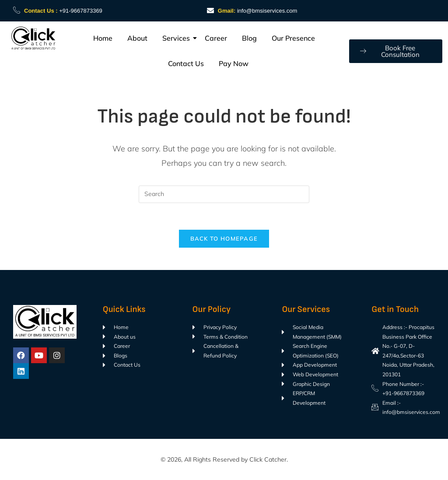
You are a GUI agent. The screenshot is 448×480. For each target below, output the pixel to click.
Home (103, 38)
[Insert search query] (224, 194)
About (137, 38)
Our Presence (293, 38)
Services (178, 38)
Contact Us (186, 63)
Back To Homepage (224, 238)
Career (216, 38)
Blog (249, 38)
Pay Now (234, 63)
